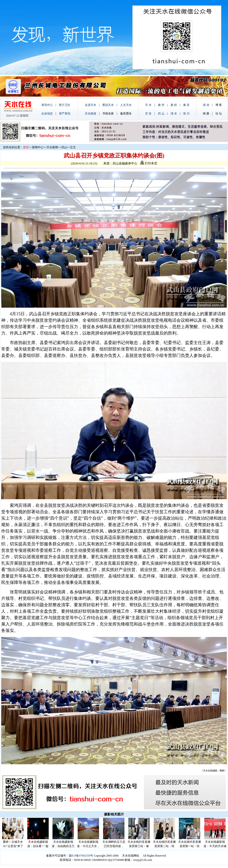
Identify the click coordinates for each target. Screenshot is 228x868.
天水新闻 (52, 147)
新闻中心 (38, 147)
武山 (64, 147)
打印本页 (149, 163)
